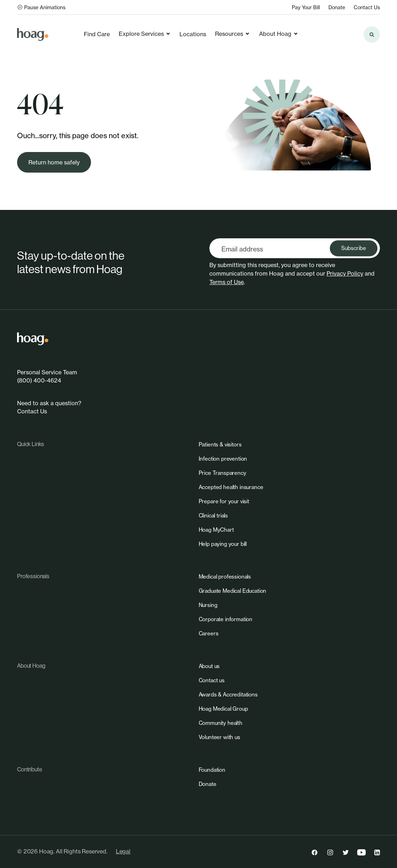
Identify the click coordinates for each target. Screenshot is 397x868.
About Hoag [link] (279, 34)
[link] (33, 34)
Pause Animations (41, 7)
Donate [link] (337, 7)
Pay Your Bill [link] (306, 7)
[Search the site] (372, 34)
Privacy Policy (345, 273)
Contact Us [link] (367, 7)
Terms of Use (227, 282)
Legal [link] (123, 851)
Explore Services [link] (145, 34)
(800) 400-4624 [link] (39, 380)
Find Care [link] (97, 34)
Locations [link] (193, 34)
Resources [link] (233, 34)
